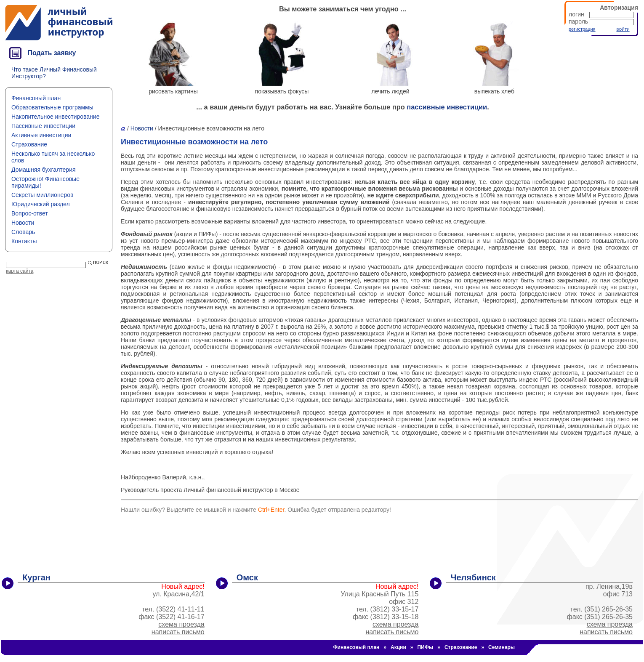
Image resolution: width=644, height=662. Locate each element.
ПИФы (425, 647)
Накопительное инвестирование (55, 117)
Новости (23, 223)
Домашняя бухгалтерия (44, 170)
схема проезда (181, 624)
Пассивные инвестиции (43, 126)
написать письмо (178, 632)
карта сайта (20, 271)
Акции (398, 647)
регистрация (582, 29)
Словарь (23, 232)
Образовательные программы (52, 107)
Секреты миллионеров (42, 195)
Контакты (24, 241)
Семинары (502, 647)
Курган (36, 577)
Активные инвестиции (41, 135)
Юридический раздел (41, 204)
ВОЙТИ (623, 29)
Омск (247, 577)
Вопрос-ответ (30, 213)
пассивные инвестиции (447, 107)
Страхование (29, 144)
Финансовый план (36, 98)
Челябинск (473, 577)
